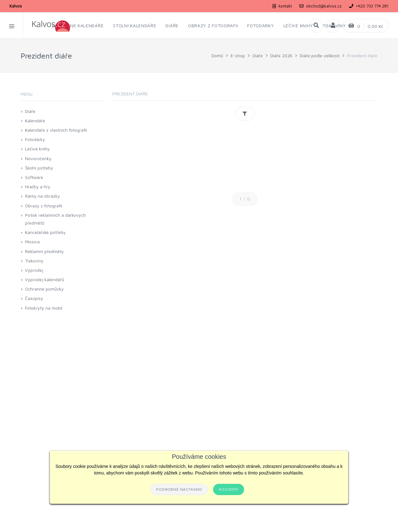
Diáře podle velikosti (320, 56)
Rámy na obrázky (43, 196)
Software (34, 177)
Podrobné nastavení (179, 489)
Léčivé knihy (37, 149)
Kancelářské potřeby (45, 232)
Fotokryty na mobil (44, 308)
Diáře (258, 56)
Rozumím (229, 489)
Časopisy (34, 298)
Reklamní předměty (44, 251)
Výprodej (34, 270)
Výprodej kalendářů (45, 279)
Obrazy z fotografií (44, 206)
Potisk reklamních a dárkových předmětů (55, 219)
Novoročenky (38, 158)
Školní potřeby (39, 168)
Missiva (32, 242)
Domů (217, 56)
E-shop (238, 56)
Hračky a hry (38, 187)
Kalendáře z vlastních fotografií (56, 130)
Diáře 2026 (281, 56)
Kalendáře (35, 121)
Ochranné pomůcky (44, 289)
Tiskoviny (34, 261)
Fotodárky (35, 139)
